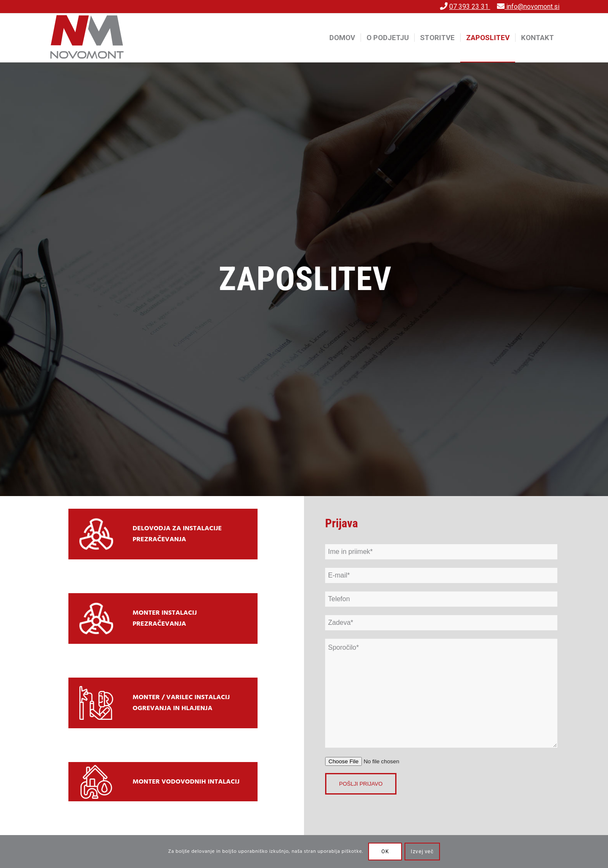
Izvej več (422, 852)
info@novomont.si (532, 7)
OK (385, 852)
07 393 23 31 (470, 7)
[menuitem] (342, 38)
